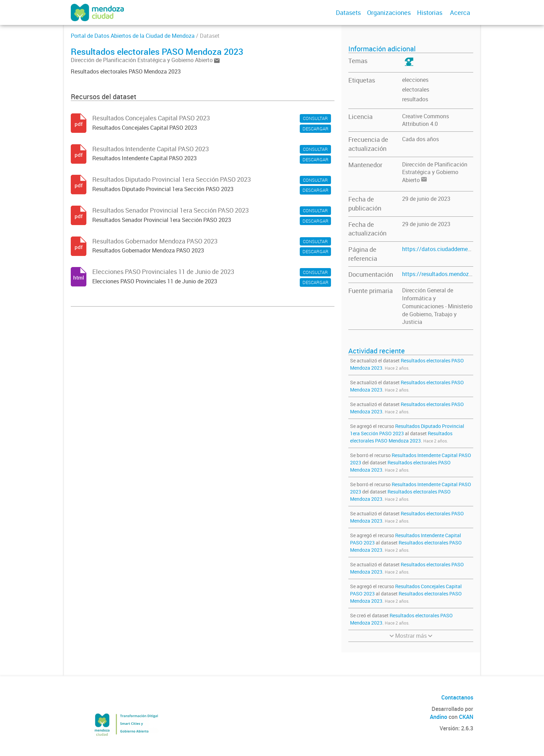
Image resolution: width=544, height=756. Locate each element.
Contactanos (457, 697)
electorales (416, 89)
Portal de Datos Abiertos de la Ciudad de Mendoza (133, 36)
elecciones (415, 80)
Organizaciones (389, 12)
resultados (415, 99)
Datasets (348, 12)
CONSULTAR (315, 118)
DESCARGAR (316, 129)
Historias (430, 12)
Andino (439, 717)
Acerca (460, 12)
